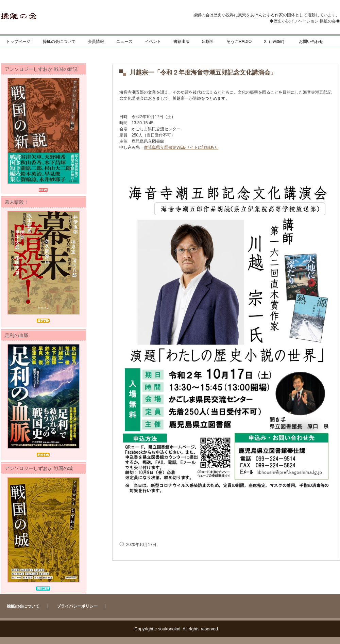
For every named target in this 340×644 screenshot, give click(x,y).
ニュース (124, 42)
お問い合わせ (311, 42)
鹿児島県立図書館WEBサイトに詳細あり (181, 147)
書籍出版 (182, 42)
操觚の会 (67, 16)
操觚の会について (59, 42)
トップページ (18, 42)
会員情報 (96, 42)
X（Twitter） (275, 42)
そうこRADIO (239, 42)
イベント (153, 42)
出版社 (208, 42)
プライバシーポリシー (77, 606)
